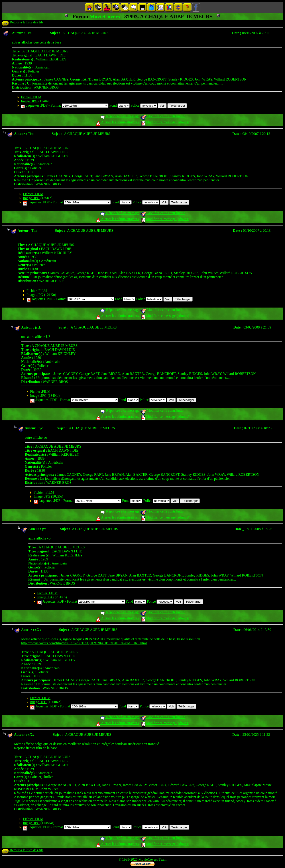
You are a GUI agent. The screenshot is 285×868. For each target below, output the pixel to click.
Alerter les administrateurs (117, 122)
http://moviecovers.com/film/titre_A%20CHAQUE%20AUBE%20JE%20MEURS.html (84, 643)
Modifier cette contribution (163, 116)
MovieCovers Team (153, 859)
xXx (31, 735)
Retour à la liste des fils (23, 22)
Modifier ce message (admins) (165, 122)
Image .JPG (29, 101)
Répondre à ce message (120, 116)
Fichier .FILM (31, 97)
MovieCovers (105, 17)
